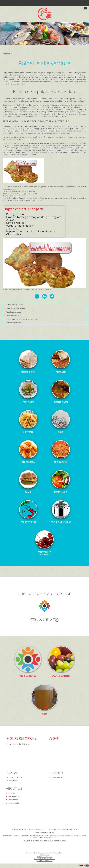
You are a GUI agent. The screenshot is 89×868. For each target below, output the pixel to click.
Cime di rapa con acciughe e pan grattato (21, 319)
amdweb (12, 793)
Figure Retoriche (22, 738)
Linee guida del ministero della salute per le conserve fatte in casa (45, 841)
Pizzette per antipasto (14, 312)
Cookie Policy (39, 833)
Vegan (54, 738)
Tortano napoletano (13, 323)
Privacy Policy (50, 833)
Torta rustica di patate (14, 305)
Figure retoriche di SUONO (19, 744)
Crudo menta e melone (15, 316)
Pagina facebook (16, 777)
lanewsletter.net (57, 777)
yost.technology (45, 619)
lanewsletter (13, 800)
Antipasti (7, 54)
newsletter (13, 781)
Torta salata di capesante (15, 308)
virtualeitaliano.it (15, 796)
